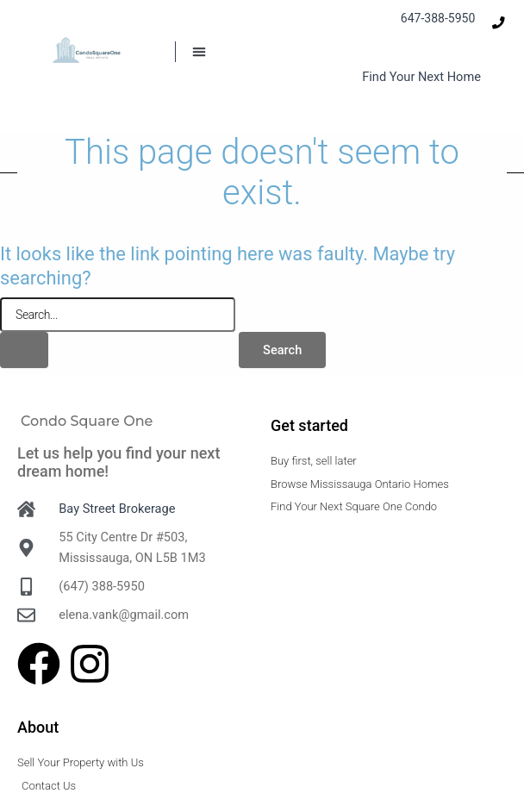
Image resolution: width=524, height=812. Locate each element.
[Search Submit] (24, 350)
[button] (199, 52)
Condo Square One (87, 421)
